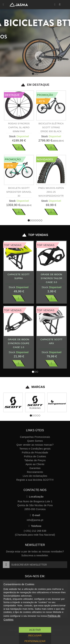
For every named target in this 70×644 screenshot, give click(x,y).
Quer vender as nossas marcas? (35, 445)
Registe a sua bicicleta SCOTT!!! (35, 480)
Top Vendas (35, 235)
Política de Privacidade (35, 453)
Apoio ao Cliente (35, 464)
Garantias (35, 468)
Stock (12, 136)
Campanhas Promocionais (35, 437)
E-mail (35, 515)
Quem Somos (35, 441)
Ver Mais (19, 147)
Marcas (35, 387)
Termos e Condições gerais (35, 449)
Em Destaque (35, 85)
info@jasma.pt (35, 520)
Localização (35, 497)
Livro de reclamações (35, 476)
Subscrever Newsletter (25, 565)
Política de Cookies (35, 456)
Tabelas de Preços (35, 460)
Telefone (35, 526)
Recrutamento (35, 472)
